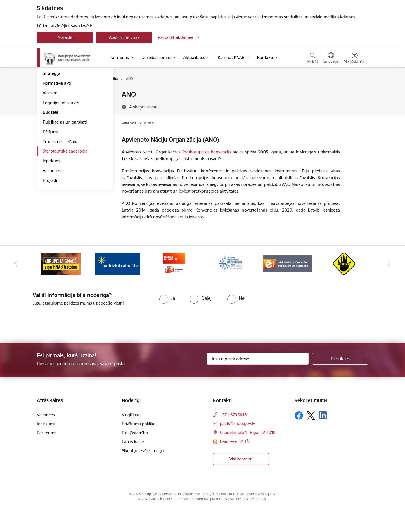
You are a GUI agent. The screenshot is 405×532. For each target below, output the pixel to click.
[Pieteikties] (340, 383)
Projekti (50, 240)
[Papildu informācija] (247, 466)
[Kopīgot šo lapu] (354, 106)
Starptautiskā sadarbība (65, 211)
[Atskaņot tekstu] (144, 107)
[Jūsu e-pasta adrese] (258, 383)
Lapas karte (133, 466)
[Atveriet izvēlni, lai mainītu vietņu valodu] (331, 58)
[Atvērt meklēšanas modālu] (313, 59)
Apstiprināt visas (124, 37)
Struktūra (52, 114)
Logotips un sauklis (61, 163)
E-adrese (229, 466)
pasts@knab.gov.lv (237, 448)
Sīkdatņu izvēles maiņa (143, 475)
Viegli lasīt (131, 439)
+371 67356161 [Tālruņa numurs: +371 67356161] (235, 439)
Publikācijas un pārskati (65, 182)
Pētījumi (50, 192)
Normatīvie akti (57, 143)
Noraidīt (65, 37)
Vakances (52, 231)
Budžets (50, 173)
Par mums (52, 95)
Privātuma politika (139, 448)
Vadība (49, 104)
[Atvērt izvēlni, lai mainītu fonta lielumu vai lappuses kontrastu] (355, 59)
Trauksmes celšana (61, 202)
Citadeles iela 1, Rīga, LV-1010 (248, 457)
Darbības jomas (57, 124)
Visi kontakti (241, 484)
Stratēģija (52, 134)
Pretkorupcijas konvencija (207, 152)
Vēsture (50, 153)
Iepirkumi (52, 221)
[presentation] (47, 346)
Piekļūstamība (135, 457)
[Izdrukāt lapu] (354, 92)
